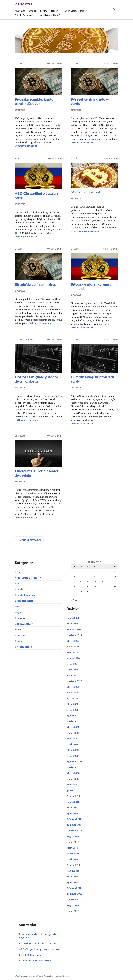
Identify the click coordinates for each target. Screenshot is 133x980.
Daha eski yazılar (31, 540)
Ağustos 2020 (74, 762)
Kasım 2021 (73, 698)
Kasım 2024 (73, 658)
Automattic (48, 976)
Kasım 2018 (73, 871)
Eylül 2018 (72, 882)
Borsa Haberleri (24, 601)
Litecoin (20, 635)
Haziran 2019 (74, 831)
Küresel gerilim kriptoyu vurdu (37, 943)
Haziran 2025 (74, 635)
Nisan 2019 (73, 842)
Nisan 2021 (73, 733)
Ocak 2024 (73, 670)
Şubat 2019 (73, 854)
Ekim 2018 (72, 877)
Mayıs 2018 (73, 905)
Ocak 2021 (72, 744)
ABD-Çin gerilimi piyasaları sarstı (39, 949)
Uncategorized (23, 647)
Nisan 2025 (73, 647)
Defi (17, 606)
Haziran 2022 (74, 681)
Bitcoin (19, 64)
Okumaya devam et (26, 146)
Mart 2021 (72, 739)
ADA (17, 572)
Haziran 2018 (74, 900)
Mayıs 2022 (73, 687)
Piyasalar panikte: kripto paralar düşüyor (34, 101)
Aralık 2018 (73, 865)
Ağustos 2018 (74, 888)
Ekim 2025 (72, 624)
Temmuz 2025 (74, 629)
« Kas (74, 600)
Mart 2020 (72, 785)
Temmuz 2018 (74, 894)
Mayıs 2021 (73, 727)
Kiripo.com (23, 4)
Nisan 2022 (73, 693)
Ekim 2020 (73, 750)
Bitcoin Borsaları (23, 15)
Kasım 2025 (73, 618)
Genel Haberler (24, 624)
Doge (18, 612)
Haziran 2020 (74, 767)
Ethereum (20, 436)
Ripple (19, 641)
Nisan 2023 (73, 675)
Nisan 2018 (73, 911)
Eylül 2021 (72, 710)
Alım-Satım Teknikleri (76, 11)
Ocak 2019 (72, 859)
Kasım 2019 (73, 802)
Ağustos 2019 (74, 819)
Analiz (32, 11)
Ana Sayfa (20, 11)
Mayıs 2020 (73, 773)
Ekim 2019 (72, 808)
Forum (43, 11)
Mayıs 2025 (73, 641)
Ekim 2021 (72, 704)
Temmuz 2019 (74, 825)
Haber (54, 11)
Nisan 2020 (73, 779)
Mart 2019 (72, 848)
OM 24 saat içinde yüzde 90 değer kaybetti (37, 379)
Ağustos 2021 (74, 716)
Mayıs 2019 (73, 836)
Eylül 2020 (73, 756)
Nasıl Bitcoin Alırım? (50, 15)
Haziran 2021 (74, 721)
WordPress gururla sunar (25, 976)
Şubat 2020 (73, 790)
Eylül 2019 (72, 813)
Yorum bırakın (55, 64)
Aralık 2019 (73, 796)
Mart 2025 (72, 652)
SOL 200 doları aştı (86, 192)
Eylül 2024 (73, 664)
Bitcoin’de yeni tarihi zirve (36, 284)
